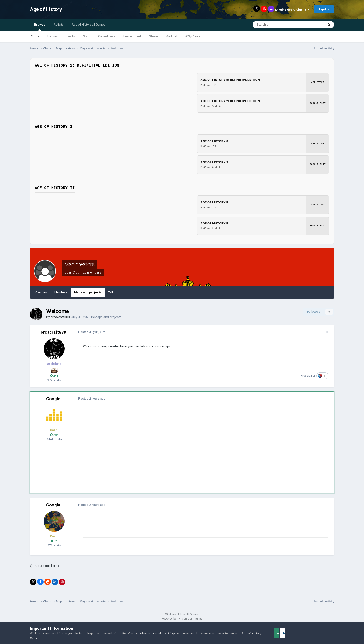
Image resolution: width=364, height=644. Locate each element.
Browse (40, 27)
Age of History (46, 9)
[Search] (277, 25)
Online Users (107, 36)
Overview (41, 292)
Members (61, 292)
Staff (86, 36)
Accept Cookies (283, 633)
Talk (111, 292)
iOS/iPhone (193, 36)
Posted (90, 332)
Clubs (35, 36)
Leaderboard (132, 36)
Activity (58, 24)
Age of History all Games (88, 24)
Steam (154, 36)
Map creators (80, 264)
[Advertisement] (166, 443)
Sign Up (324, 9)
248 (54, 376)
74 (54, 541)
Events (70, 36)
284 (54, 435)
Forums (52, 36)
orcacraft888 (60, 317)
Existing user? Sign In (292, 10)
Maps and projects (88, 292)
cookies (57, 633)
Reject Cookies (318, 633)
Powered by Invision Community (182, 619)
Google (53, 399)
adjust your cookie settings (158, 633)
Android (172, 36)
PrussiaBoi (310, 376)
